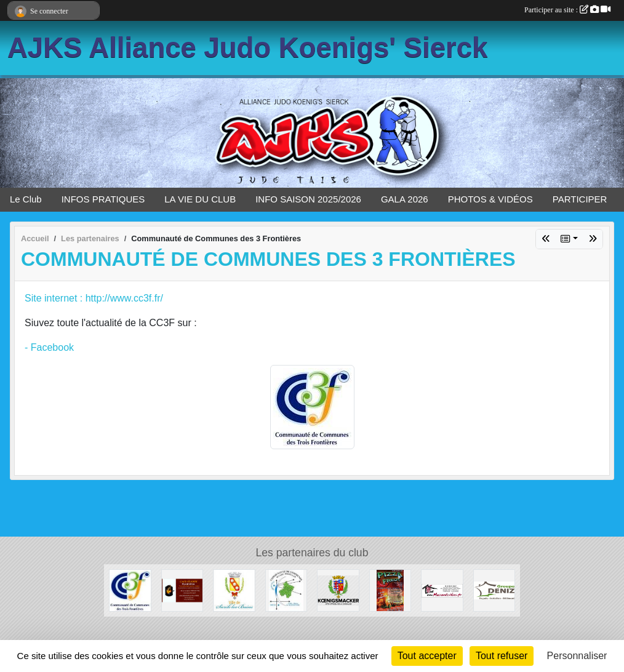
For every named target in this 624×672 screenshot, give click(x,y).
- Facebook (49, 347)
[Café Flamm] (182, 590)
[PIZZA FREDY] (390, 590)
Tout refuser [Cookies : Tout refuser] (502, 656)
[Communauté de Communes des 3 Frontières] (130, 590)
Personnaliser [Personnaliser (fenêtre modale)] (577, 656)
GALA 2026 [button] (405, 199)
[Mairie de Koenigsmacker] (338, 590)
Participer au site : (567, 10)
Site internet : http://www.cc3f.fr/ (94, 298)
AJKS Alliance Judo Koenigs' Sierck (247, 48)
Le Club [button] (26, 199)
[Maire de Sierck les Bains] (234, 590)
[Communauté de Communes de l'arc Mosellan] (286, 590)
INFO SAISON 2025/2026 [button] (308, 199)
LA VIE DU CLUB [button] (200, 199)
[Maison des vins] (442, 590)
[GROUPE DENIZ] (494, 590)
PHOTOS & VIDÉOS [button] (490, 199)
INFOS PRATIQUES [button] (103, 199)
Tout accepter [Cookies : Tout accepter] (427, 656)
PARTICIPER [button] (580, 199)
